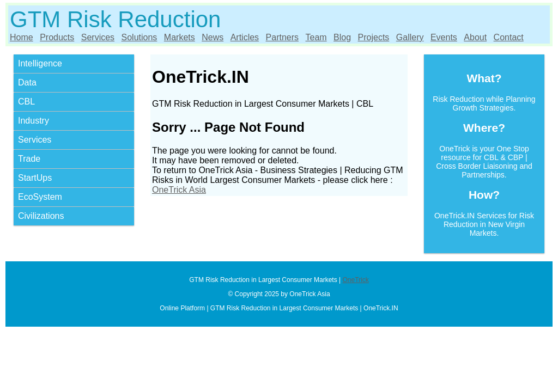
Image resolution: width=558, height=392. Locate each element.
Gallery (410, 37)
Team (316, 37)
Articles (245, 37)
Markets (180, 37)
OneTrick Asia (179, 190)
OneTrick (355, 280)
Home (22, 37)
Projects (374, 37)
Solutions (139, 37)
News (213, 37)
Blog (342, 37)
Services (98, 37)
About (475, 37)
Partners (282, 37)
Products (57, 37)
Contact (509, 37)
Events (444, 37)
